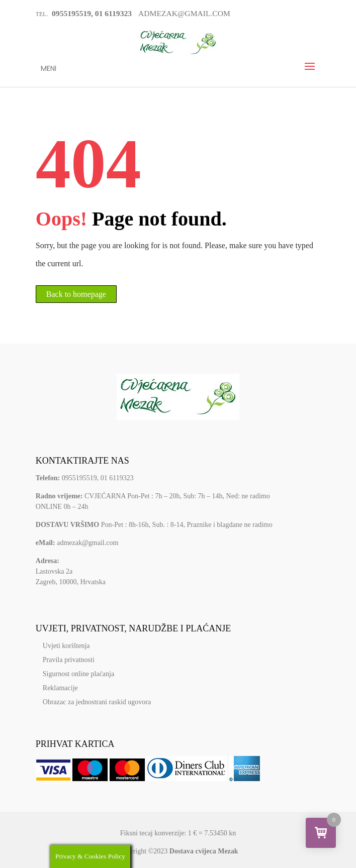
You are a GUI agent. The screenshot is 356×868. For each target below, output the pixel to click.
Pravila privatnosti (69, 660)
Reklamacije (60, 688)
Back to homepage (76, 294)
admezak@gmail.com (87, 543)
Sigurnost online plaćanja (78, 674)
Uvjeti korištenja (66, 646)
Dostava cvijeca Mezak (204, 851)
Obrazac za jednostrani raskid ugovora (97, 702)
